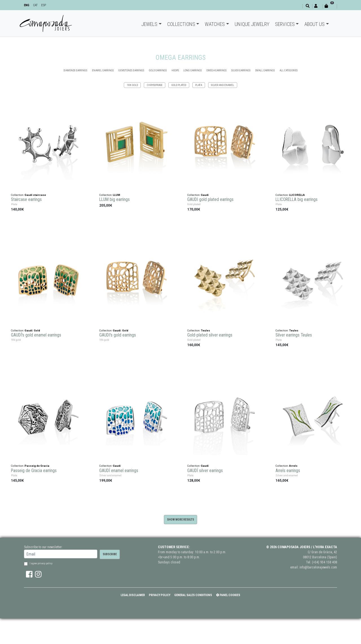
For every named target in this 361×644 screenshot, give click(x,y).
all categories (289, 70)
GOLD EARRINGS (158, 70)
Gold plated (179, 85)
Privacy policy (160, 595)
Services (285, 24)
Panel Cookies (228, 595)
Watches (215, 24)
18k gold (132, 85)
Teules (205, 330)
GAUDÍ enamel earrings (119, 471)
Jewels (149, 24)
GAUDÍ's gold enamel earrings (36, 335)
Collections (181, 24)
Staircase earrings (26, 200)
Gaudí (205, 195)
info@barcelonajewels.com (318, 567)
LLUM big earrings (115, 200)
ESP (44, 5)
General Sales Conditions (193, 595)
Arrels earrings (288, 471)
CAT (35, 5)
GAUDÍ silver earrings (205, 471)
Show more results (180, 520)
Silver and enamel (223, 85)
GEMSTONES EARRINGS (131, 70)
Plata (199, 85)
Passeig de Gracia (37, 466)
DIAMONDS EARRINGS (75, 70)
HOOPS (175, 70)
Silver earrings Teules (294, 335)
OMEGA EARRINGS (216, 70)
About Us (314, 24)
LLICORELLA (297, 195)
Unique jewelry (252, 24)
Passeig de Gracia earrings (34, 471)
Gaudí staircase (35, 195)
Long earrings (192, 70)
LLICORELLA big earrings (297, 200)
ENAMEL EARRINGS (103, 70)
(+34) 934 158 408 (324, 562)
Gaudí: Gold (32, 330)
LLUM (116, 195)
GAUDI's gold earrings (118, 335)
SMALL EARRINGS (265, 70)
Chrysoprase (155, 85)
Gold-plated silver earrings (210, 335)
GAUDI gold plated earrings (210, 200)
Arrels (293, 466)
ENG (27, 5)
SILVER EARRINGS (241, 70)
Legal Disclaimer (133, 595)
